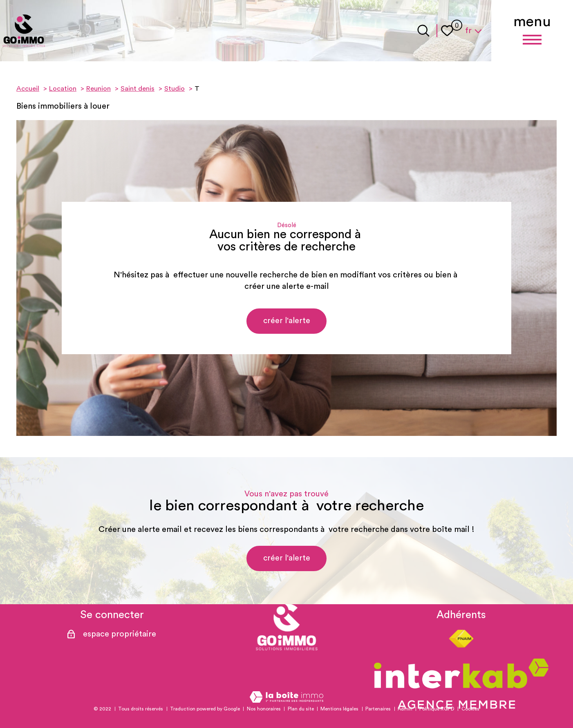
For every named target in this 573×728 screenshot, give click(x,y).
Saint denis (138, 89)
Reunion (98, 89)
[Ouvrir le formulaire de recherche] (423, 31)
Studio (175, 89)
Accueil (28, 89)
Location (63, 89)
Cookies (470, 709)
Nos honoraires (264, 709)
